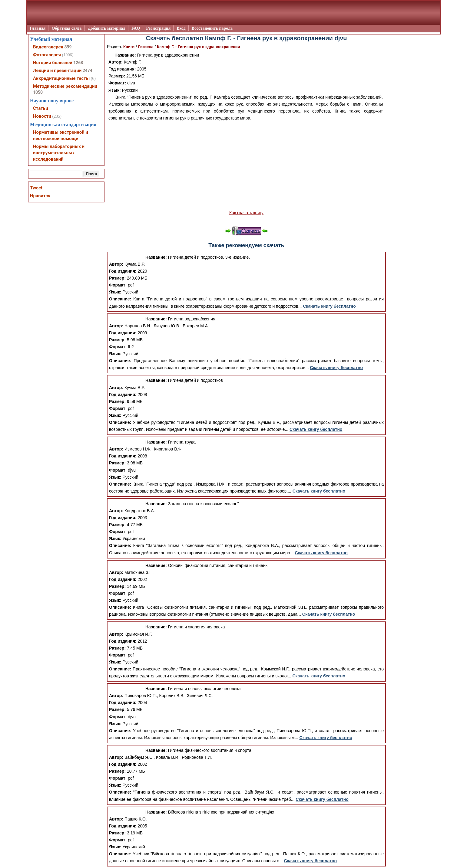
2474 (88, 70)
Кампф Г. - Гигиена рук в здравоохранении (198, 47)
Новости (42, 116)
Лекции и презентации (57, 70)
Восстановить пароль (212, 28)
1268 (78, 63)
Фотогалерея (47, 55)
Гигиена (146, 47)
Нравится (40, 196)
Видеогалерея (48, 47)
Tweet (36, 188)
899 (68, 47)
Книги (129, 47)
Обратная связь (67, 28)
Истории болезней (53, 63)
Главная (38, 28)
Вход (181, 28)
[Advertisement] (246, 165)
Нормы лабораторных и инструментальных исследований (59, 153)
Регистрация (158, 28)
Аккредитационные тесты (61, 78)
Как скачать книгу (246, 213)
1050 (38, 92)
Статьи (41, 108)
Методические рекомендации (65, 86)
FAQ (136, 28)
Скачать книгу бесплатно (329, 306)
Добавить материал (107, 28)
